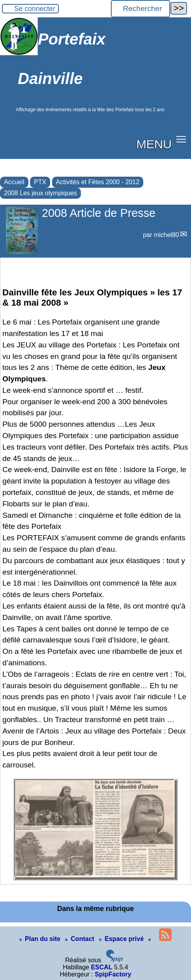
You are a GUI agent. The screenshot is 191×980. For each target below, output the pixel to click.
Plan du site (41, 939)
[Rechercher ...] (140, 9)
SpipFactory (113, 974)
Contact (81, 939)
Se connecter (35, 9)
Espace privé (122, 939)
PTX (40, 182)
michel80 (167, 235)
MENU (154, 144)
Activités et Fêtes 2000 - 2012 (98, 182)
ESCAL (101, 967)
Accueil (14, 182)
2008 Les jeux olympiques (40, 193)
